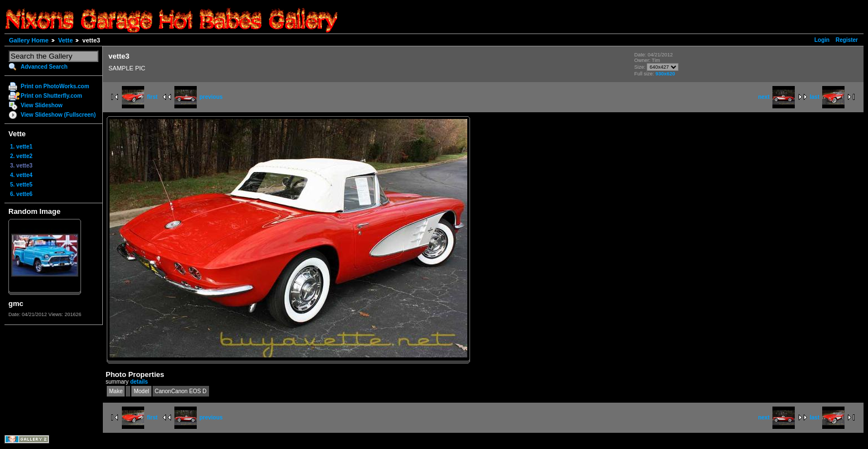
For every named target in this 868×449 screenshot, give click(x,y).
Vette (65, 40)
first (140, 97)
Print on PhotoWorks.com (55, 86)
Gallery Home (29, 40)
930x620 (665, 74)
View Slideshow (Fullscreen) (58, 115)
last (827, 97)
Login (822, 40)
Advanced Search (44, 67)
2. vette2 (21, 156)
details (139, 382)
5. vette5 (21, 185)
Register (847, 40)
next (776, 97)
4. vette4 (21, 175)
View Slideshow (42, 105)
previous (199, 97)
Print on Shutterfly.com (51, 96)
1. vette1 (21, 147)
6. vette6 (21, 194)
